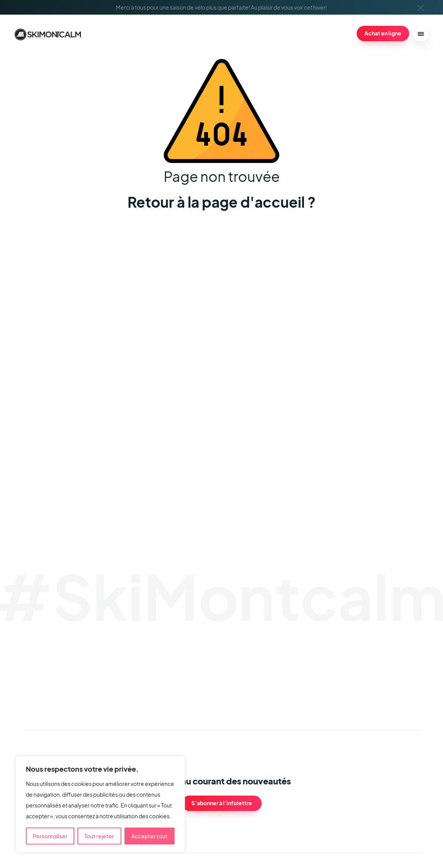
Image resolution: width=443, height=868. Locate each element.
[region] (100, 804)
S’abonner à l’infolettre (222, 803)
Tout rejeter (99, 836)
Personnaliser (50, 836)
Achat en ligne (383, 33)
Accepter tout (149, 836)
